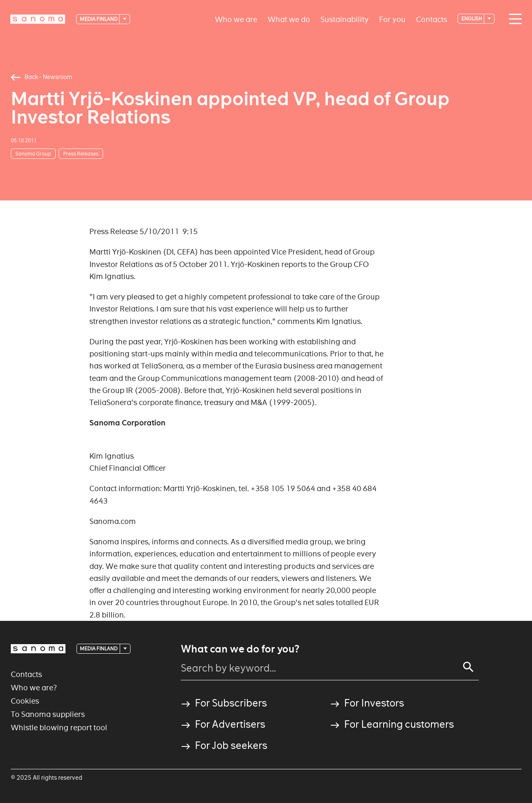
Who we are (236, 19)
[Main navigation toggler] (513, 19)
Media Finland (99, 19)
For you (392, 19)
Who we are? (34, 688)
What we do (289, 19)
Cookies (25, 701)
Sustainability (345, 19)
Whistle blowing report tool (59, 728)
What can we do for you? (240, 649)
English (472, 19)
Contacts (432, 19)
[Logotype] (38, 19)
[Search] (468, 667)
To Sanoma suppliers (48, 714)
